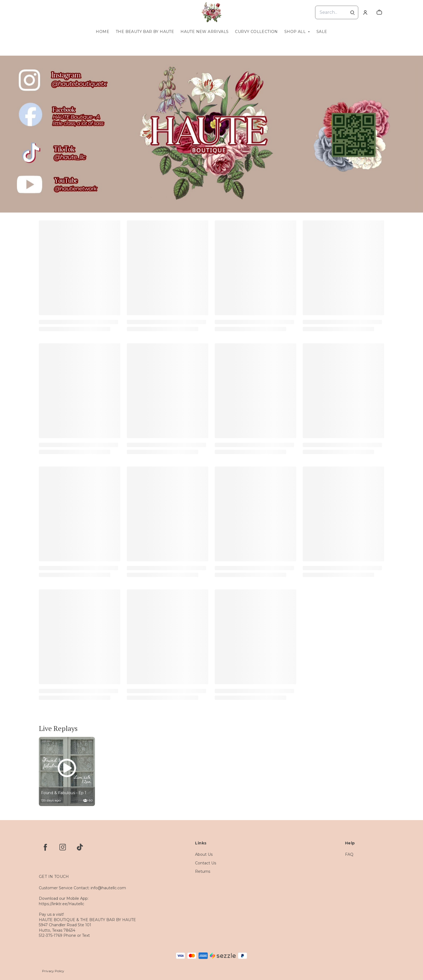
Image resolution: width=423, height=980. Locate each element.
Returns (203, 871)
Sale (322, 32)
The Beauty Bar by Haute (145, 32)
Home (103, 32)
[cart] (379, 12)
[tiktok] (80, 847)
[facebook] (45, 847)
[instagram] (63, 847)
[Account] (365, 12)
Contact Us (206, 863)
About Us (204, 854)
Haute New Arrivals (204, 32)
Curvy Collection (256, 32)
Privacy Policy (53, 971)
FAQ (349, 854)
